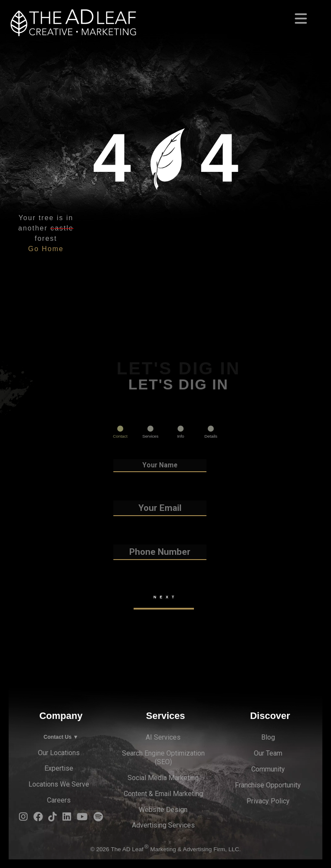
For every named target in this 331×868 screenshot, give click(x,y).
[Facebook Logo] (38, 818)
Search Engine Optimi (154, 753)
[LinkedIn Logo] (67, 818)
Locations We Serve (59, 784)
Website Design (163, 810)
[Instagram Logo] (23, 818)
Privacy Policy (268, 801)
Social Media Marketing (163, 778)
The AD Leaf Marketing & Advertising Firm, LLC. (176, 849)
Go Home (46, 249)
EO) (167, 762)
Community (268, 769)
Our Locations (59, 753)
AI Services (163, 737)
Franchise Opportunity (268, 785)
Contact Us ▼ (61, 737)
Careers (59, 800)
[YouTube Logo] (82, 818)
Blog (268, 737)
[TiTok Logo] (53, 818)
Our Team (268, 753)
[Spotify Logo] (98, 818)
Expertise (59, 768)
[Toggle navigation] (165, 16)
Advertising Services (163, 825)
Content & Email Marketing (163, 794)
